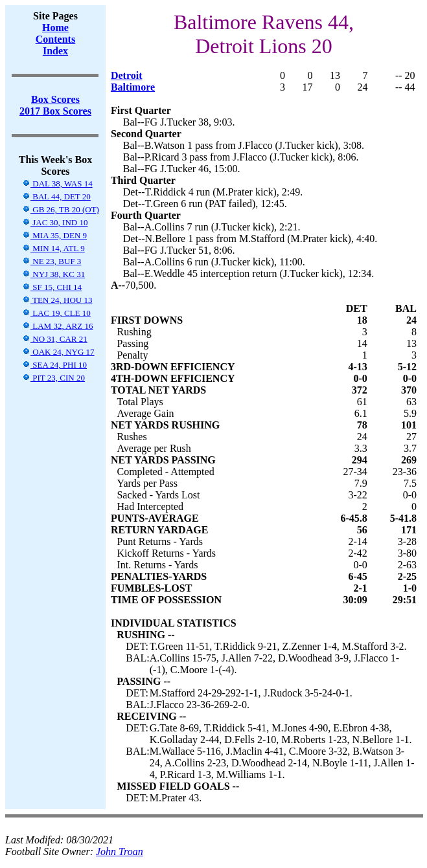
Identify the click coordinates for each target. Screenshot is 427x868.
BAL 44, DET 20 (56, 196)
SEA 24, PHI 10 (54, 365)
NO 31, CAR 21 (55, 339)
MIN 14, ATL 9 (53, 248)
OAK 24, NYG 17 (58, 352)
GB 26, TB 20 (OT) (61, 209)
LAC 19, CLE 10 (56, 313)
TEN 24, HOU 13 (57, 300)
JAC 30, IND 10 (55, 222)
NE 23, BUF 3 (52, 261)
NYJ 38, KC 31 (53, 274)
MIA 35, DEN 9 (54, 235)
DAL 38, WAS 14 (57, 184)
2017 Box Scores (55, 111)
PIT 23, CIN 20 (53, 378)
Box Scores (55, 99)
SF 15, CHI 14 (52, 287)
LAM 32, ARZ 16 (57, 326)
